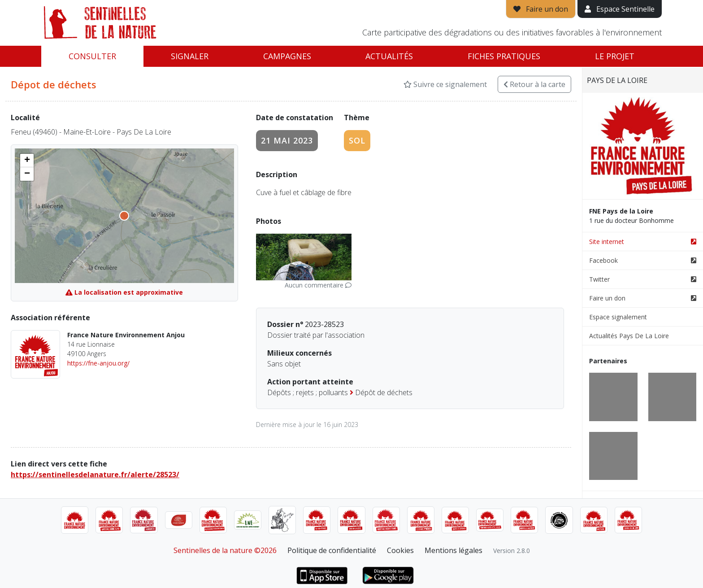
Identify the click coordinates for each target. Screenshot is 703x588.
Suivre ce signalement (445, 84)
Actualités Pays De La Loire (629, 336)
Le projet (615, 56)
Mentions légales (453, 550)
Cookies (400, 550)
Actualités (389, 56)
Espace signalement (618, 317)
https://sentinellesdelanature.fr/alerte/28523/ (95, 475)
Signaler (190, 56)
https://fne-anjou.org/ (98, 363)
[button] (27, 161)
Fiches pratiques (504, 56)
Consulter (92, 56)
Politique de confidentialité (332, 550)
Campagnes (287, 56)
